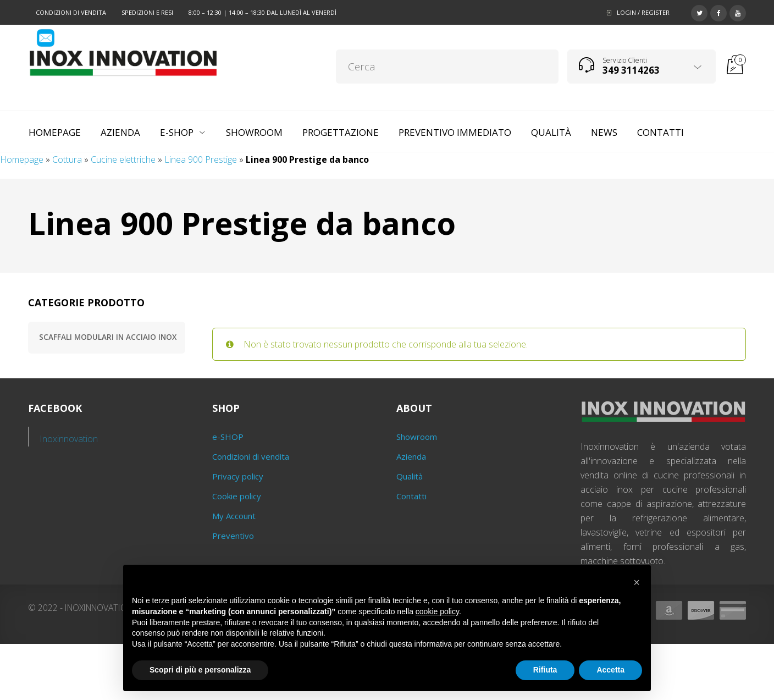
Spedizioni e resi (147, 12)
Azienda (411, 456)
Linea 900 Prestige (201, 159)
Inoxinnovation (69, 439)
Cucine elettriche (123, 159)
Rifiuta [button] (545, 670)
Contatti (411, 496)
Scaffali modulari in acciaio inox (108, 337)
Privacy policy (238, 476)
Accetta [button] (610, 670)
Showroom (417, 437)
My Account (234, 516)
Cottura (67, 159)
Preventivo (233, 536)
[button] (637, 582)
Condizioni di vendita (71, 12)
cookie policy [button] (437, 611)
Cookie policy (237, 496)
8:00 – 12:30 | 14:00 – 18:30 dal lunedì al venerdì (262, 12)
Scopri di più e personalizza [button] (200, 670)
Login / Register (643, 12)
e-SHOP (228, 437)
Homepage (22, 159)
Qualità (410, 476)
